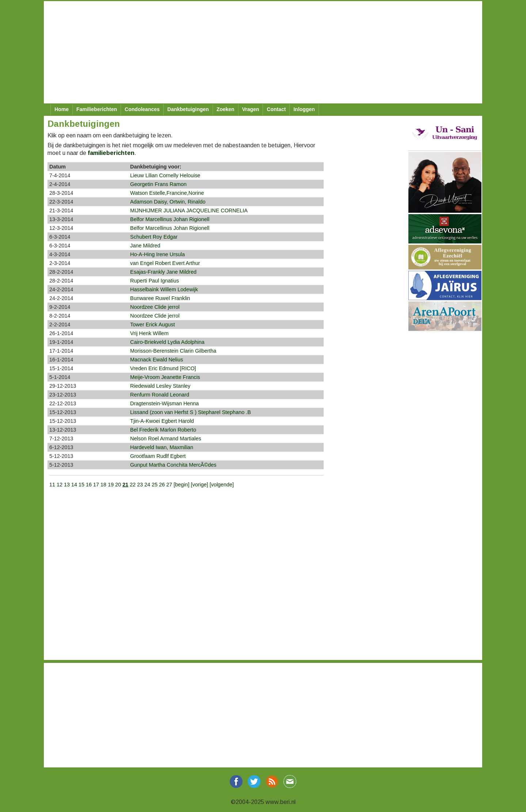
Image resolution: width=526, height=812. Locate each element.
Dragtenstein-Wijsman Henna (164, 403)
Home (62, 109)
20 (118, 485)
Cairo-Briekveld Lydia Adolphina (167, 342)
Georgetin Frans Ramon (158, 184)
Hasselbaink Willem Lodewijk (164, 289)
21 (125, 485)
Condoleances (142, 109)
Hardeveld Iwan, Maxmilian (162, 447)
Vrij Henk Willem (149, 333)
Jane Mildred (145, 246)
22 (133, 485)
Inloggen (304, 109)
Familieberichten (97, 109)
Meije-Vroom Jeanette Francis (165, 377)
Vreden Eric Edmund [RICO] (163, 368)
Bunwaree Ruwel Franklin (160, 298)
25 (155, 485)
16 (89, 485)
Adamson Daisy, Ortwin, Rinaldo (168, 202)
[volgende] (222, 485)
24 (147, 485)
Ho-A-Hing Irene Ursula (157, 254)
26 (162, 485)
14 (74, 485)
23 (140, 485)
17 (96, 485)
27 (169, 485)
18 (103, 485)
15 (81, 485)
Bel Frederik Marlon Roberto (163, 430)
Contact (276, 109)
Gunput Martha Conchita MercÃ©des (173, 465)
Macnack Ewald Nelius (157, 360)
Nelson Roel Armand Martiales (165, 439)
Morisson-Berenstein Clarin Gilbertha (173, 351)
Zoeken (226, 109)
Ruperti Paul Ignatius (155, 281)
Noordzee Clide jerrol (155, 307)
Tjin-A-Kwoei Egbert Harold (162, 421)
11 (52, 485)
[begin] (182, 485)
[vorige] (200, 485)
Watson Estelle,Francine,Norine (167, 193)
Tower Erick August (152, 325)
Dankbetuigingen (188, 109)
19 (111, 485)
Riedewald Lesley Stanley (160, 386)
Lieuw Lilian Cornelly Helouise (165, 175)
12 (60, 485)
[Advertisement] (263, 52)
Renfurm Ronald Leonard (160, 395)
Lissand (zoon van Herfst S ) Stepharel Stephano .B (190, 412)
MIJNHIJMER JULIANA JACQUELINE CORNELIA (189, 210)
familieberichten (111, 153)
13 (67, 485)
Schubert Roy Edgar (154, 237)
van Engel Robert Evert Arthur (165, 263)
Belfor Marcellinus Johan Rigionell (170, 219)
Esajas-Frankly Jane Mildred (163, 272)
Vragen (251, 109)
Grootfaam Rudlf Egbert (158, 456)
